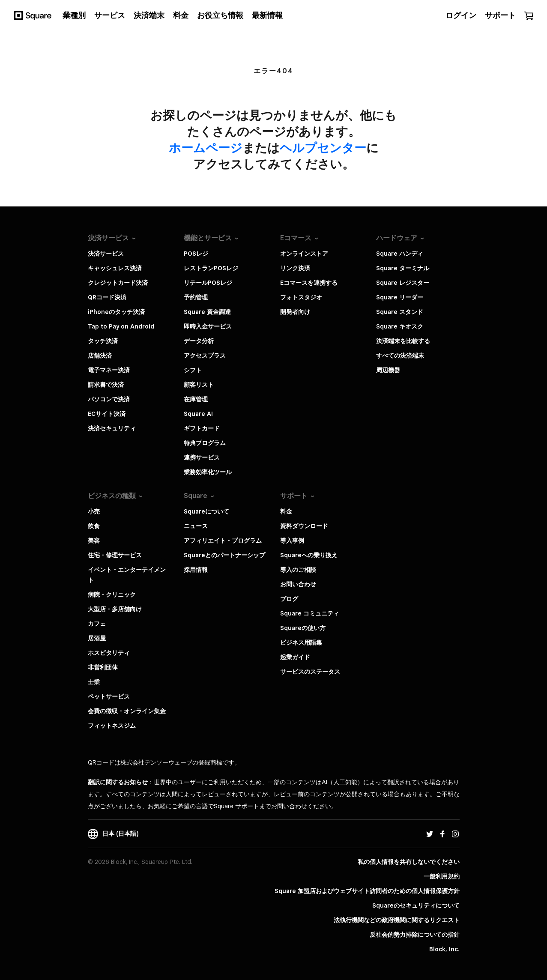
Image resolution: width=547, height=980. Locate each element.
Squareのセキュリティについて (416, 905)
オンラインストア (304, 254)
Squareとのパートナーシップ (224, 555)
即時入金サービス (208, 326)
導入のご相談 (298, 570)
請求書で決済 (106, 385)
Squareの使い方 (303, 628)
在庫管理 (196, 399)
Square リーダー (400, 297)
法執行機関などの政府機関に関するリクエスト (397, 920)
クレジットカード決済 (118, 283)
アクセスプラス (205, 356)
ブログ (289, 599)
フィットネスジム (112, 726)
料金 (286, 511)
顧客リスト (199, 385)
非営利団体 (103, 667)
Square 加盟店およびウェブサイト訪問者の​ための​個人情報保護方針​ (367, 891)
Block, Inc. (444, 949)
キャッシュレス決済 (115, 268)
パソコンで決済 (109, 399)
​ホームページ (206, 148)
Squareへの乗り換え (309, 555)
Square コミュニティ (310, 613)
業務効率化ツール (208, 472)
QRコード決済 (107, 297)
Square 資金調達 (207, 312)
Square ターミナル (403, 268)
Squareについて (206, 511)
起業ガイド (295, 657)
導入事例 (292, 541)
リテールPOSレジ (208, 283)
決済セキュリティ (112, 428)
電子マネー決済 (109, 370)
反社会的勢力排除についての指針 (415, 935)
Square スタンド (400, 312)
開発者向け (295, 312)
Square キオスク (400, 326)
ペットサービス (109, 696)
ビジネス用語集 (301, 642)
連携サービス (202, 457)
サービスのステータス (310, 672)
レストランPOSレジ (211, 268)
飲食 (94, 526)
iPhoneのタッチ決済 (116, 312)
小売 (94, 511)
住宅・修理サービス (115, 555)
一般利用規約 (442, 876)
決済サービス (106, 254)
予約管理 (196, 297)
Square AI (198, 414)
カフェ (97, 624)
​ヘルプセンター (323, 148)
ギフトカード (202, 428)
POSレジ (196, 254)
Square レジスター (403, 283)
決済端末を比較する (403, 341)
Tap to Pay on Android (121, 326)
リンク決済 (295, 268)
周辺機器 (388, 370)
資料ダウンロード (304, 526)
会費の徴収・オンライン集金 (127, 711)
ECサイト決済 (107, 414)
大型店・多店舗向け (115, 609)
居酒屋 (97, 638)
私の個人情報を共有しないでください (409, 862)
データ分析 (199, 341)
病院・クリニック (112, 595)
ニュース (196, 526)
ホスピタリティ (109, 653)
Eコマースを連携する (309, 283)
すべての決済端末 (400, 356)
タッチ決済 (103, 341)
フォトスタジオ (301, 297)
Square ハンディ (400, 254)
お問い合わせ (298, 584)
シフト (193, 370)
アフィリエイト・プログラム (223, 541)
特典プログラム (205, 443)
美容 (94, 541)
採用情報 (196, 570)
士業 (94, 682)
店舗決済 (100, 356)
